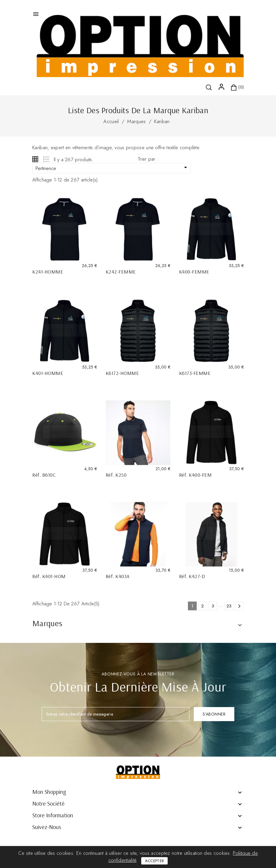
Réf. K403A (118, 576)
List (46, 159)
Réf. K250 (116, 475)
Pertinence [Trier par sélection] (112, 168)
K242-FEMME (121, 272)
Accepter (154, 861)
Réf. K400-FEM (196, 475)
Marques (47, 623)
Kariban (162, 121)
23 (229, 606)
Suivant (239, 606)
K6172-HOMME (122, 373)
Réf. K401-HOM (49, 576)
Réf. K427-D (192, 576)
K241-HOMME (48, 272)
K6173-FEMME (195, 373)
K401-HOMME (48, 373)
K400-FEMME (194, 272)
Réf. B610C (44, 475)
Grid (35, 159)
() (50, 82)
